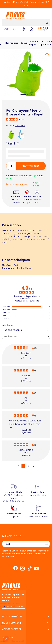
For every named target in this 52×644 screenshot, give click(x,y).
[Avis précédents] (19, 466)
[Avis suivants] (33, 466)
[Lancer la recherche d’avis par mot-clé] (48, 336)
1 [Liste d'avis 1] (23, 466)
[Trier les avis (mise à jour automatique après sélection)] (26, 330)
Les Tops (41, 43)
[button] (6, 639)
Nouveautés (12, 43)
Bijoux (24, 43)
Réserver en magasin (16, 184)
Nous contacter (16, 607)
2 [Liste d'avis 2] (28, 466)
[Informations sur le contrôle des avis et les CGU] (40, 296)
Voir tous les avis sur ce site (27, 301)
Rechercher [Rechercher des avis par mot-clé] (25, 336)
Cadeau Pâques (34, 43)
